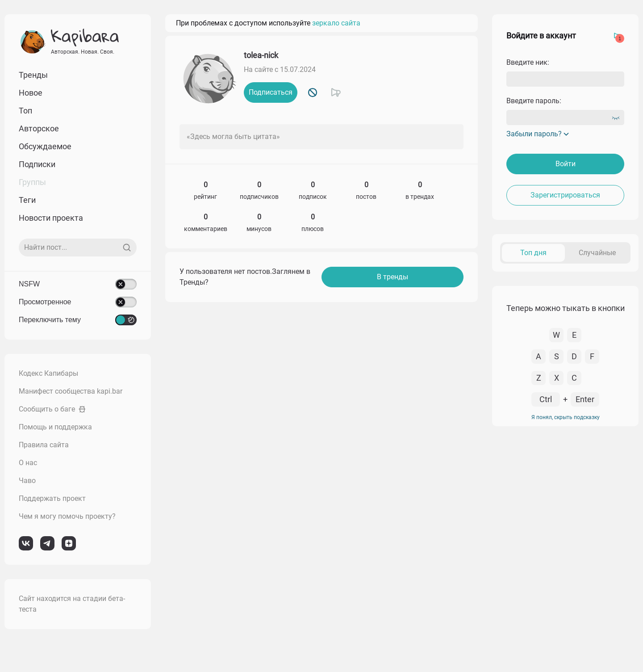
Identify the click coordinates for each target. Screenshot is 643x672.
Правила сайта (44, 445)
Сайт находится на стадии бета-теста (72, 604)
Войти (566, 164)
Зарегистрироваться (565, 195)
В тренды (392, 277)
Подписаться (271, 92)
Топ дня (533, 253)
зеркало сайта (336, 23)
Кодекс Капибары (48, 373)
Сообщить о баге (52, 409)
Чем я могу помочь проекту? (67, 516)
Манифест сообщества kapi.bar (71, 391)
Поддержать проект (52, 498)
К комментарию (551, 309)
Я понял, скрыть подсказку (566, 595)
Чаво (27, 481)
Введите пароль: (534, 101)
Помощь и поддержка (55, 427)
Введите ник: (528, 62)
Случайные (597, 253)
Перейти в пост (604, 309)
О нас (28, 463)
